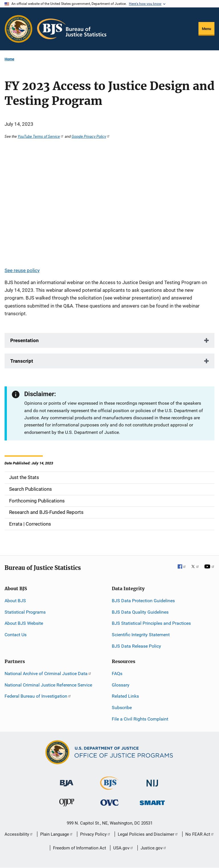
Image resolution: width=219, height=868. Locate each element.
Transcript (22, 361)
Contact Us (16, 635)
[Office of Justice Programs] (19, 29)
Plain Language (57, 834)
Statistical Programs (25, 612)
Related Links (125, 696)
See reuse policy (22, 270)
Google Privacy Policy (91, 136)
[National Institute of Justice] (152, 781)
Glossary (121, 685)
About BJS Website (24, 623)
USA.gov (123, 848)
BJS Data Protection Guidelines (143, 601)
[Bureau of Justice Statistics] (109, 787)
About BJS (15, 601)
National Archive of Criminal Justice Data (48, 674)
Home (9, 59)
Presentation (25, 340)
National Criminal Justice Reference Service (48, 685)
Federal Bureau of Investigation (38, 696)
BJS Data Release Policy (136, 646)
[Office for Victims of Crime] (109, 802)
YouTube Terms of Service (41, 136)
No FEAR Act (200, 834)
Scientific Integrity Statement (141, 635)
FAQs (117, 674)
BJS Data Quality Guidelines (140, 612)
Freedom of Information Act (80, 848)
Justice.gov (154, 848)
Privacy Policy (95, 834)
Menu (206, 29)
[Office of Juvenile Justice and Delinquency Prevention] (67, 804)
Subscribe (122, 708)
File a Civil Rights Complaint (140, 719)
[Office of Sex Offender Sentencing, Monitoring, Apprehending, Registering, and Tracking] (152, 801)
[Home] (72, 29)
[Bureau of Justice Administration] (67, 780)
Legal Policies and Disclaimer (148, 834)
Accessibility (19, 834)
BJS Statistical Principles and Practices (151, 623)
